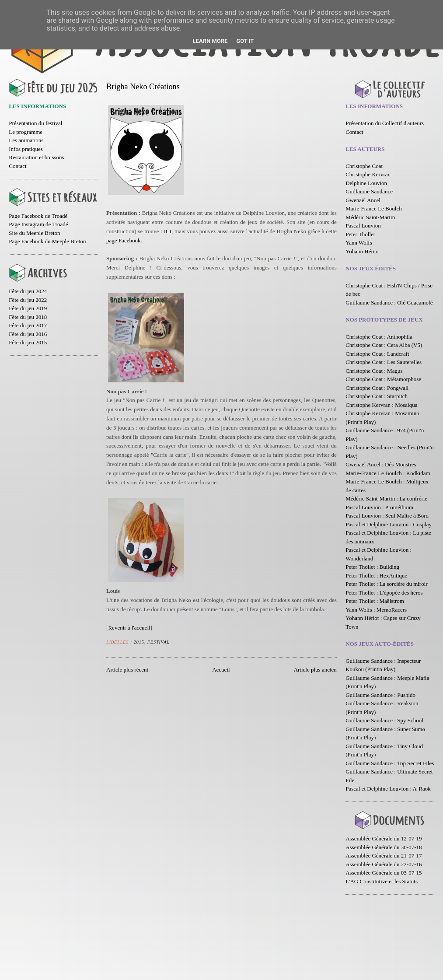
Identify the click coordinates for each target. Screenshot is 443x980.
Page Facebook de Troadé (38, 216)
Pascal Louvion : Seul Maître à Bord (387, 516)
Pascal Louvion (363, 226)
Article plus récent (127, 670)
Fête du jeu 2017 (28, 325)
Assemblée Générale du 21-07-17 (384, 856)
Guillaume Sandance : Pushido (380, 695)
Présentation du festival (35, 123)
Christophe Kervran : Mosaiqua (381, 405)
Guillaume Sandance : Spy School (384, 720)
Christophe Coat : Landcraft (377, 354)
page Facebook (123, 240)
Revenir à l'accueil (129, 628)
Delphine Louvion (366, 183)
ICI (168, 231)
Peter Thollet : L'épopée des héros (384, 593)
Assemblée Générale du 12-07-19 (384, 838)
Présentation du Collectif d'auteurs (385, 123)
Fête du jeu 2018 (28, 317)
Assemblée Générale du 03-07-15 (384, 873)
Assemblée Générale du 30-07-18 (384, 847)
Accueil (221, 670)
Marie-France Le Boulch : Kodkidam (388, 473)
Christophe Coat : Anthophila (379, 337)
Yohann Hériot (362, 251)
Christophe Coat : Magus (374, 371)
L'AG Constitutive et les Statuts (382, 881)
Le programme (26, 132)
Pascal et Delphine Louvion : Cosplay (389, 524)
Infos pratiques (26, 149)
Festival (159, 642)
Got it (245, 41)
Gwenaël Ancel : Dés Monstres (381, 464)
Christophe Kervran (368, 174)
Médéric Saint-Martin (370, 217)
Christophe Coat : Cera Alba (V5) (384, 345)
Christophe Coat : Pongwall (377, 388)
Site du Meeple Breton (34, 233)
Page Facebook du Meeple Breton (47, 241)
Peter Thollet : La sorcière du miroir (386, 584)
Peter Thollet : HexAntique (376, 576)
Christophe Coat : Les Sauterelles (384, 362)
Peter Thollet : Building (372, 567)
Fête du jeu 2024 (28, 291)
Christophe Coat (364, 166)
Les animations (26, 140)
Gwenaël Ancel (363, 200)
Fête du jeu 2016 (28, 334)
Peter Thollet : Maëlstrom (375, 601)
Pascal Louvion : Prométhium (379, 507)
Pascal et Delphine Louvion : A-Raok (388, 789)
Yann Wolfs (359, 243)
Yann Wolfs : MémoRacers (376, 610)
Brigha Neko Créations (143, 87)
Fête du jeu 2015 (28, 342)
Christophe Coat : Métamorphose (383, 379)
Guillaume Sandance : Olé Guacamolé (389, 303)
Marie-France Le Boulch (374, 208)
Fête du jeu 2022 (28, 300)
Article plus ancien (315, 670)
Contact (17, 166)
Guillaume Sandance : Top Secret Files (390, 763)
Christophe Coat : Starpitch (377, 396)
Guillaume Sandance (369, 191)
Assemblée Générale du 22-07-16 (384, 864)
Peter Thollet (360, 234)
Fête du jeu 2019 (28, 308)
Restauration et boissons (36, 157)
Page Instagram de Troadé (38, 224)
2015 (139, 642)
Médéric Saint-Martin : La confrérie (386, 499)
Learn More (210, 41)
